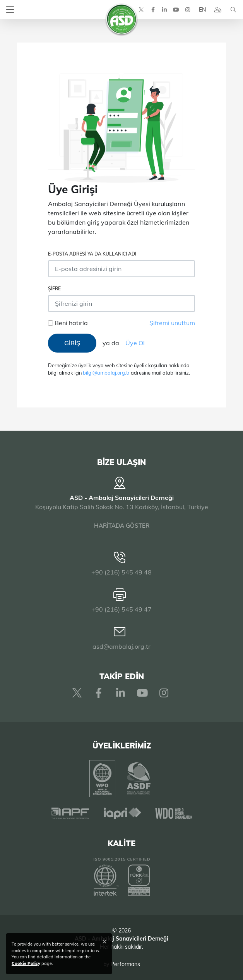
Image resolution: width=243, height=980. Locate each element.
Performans (125, 964)
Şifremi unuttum (172, 323)
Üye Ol (135, 343)
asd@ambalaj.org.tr (122, 646)
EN (202, 10)
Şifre (54, 289)
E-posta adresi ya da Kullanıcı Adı (92, 254)
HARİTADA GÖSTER (122, 526)
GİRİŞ (72, 343)
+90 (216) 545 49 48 (122, 572)
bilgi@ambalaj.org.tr (106, 373)
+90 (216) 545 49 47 (122, 609)
